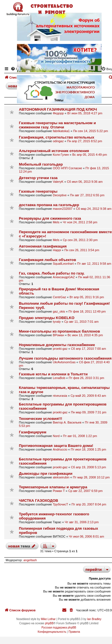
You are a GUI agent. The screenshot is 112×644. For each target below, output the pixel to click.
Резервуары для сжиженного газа (50, 218)
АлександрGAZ (64, 277)
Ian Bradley (94, 619)
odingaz (58, 141)
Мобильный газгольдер (41, 164)
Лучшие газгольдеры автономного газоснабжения (65, 358)
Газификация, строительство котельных (57, 137)
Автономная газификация (43, 246)
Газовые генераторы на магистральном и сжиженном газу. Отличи (57, 125)
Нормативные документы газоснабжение (57, 345)
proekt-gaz (60, 349)
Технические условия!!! (41, 419)
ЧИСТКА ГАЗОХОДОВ (39, 501)
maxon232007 (63, 209)
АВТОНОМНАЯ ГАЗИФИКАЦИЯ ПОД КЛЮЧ (58, 109)
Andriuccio (60, 449)
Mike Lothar (48, 619)
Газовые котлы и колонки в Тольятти (53, 374)
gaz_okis (59, 311)
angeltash (30, 560)
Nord (56, 436)
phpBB (49, 623)
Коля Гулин (61, 155)
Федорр (58, 113)
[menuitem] (72, 610)
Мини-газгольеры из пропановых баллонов (59, 331)
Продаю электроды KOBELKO (47, 318)
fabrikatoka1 (61, 131)
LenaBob (59, 378)
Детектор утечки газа (38, 178)
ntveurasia (60, 396)
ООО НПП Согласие (67, 168)
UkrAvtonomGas (64, 362)
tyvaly (57, 322)
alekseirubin (61, 477)
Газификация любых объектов (48, 260)
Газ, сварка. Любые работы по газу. (52, 273)
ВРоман (58, 335)
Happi (57, 250)
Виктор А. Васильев (67, 422)
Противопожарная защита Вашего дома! (56, 446)
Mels (56, 222)
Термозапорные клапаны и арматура (53, 487)
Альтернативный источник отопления (54, 151)
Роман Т (59, 491)
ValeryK (58, 182)
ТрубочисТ (60, 504)
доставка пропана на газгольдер (49, 205)
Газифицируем (33, 432)
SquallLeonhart (63, 264)
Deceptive (60, 195)
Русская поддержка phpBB (59, 628)
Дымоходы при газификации (46, 473)
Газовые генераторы (38, 191)
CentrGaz (59, 297)
